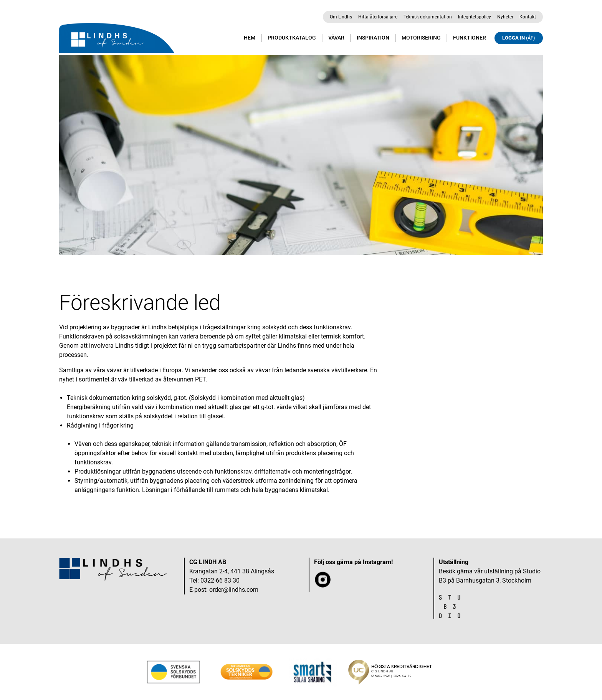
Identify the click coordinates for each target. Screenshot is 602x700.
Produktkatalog (292, 38)
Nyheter (505, 17)
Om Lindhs (341, 17)
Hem (250, 38)
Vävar (336, 38)
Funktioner (470, 38)
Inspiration (373, 38)
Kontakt (528, 17)
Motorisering (421, 38)
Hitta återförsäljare (378, 17)
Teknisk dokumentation (428, 17)
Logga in (519, 38)
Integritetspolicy (475, 17)
